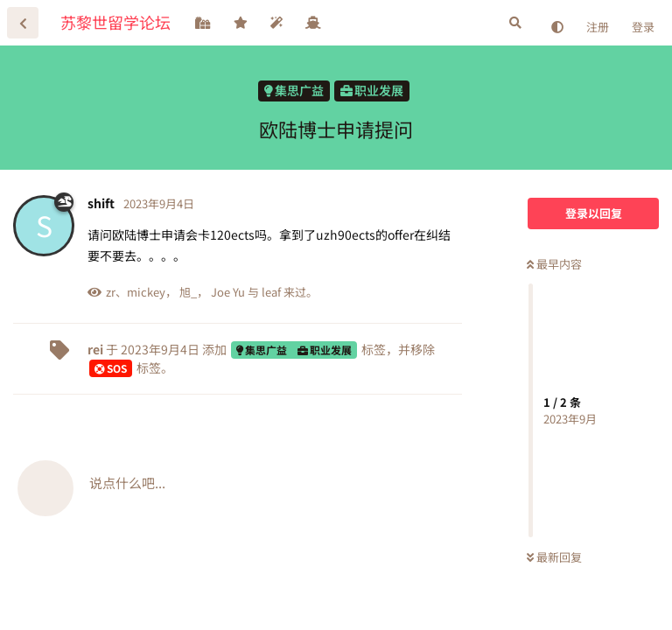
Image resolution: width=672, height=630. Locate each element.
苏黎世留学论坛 (115, 22)
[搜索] (515, 23)
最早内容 (554, 264)
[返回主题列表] (23, 23)
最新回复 (554, 557)
